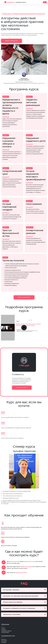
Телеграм (4, 643)
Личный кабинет (5, 633)
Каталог (3, 628)
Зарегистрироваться (11, 41)
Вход (45, 2)
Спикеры (4, 630)
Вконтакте (4, 640)
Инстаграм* (4, 642)
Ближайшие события (21, 2)
